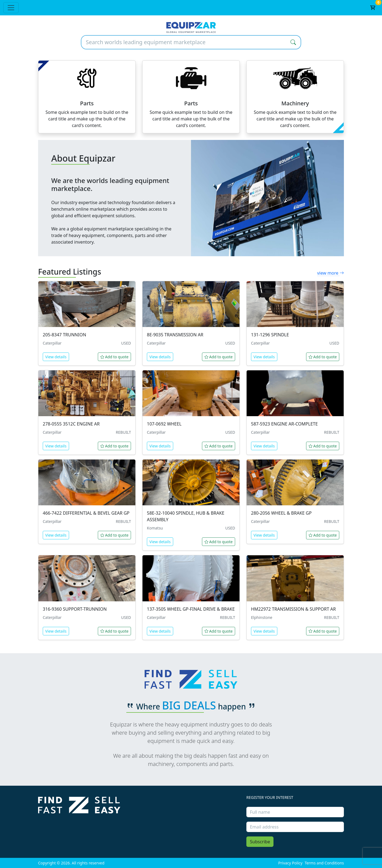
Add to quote (114, 357)
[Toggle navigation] (11, 8)
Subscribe (260, 842)
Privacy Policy (290, 863)
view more (330, 273)
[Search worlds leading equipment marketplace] (184, 42)
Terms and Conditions (324, 863)
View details (56, 357)
